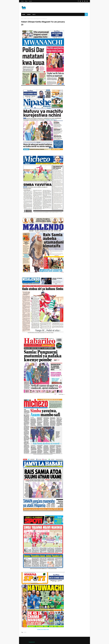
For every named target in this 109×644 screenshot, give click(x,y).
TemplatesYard (32, 642)
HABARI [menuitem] (29, 14)
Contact (30, 1)
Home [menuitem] (24, 14)
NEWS (25, 19)
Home (22, 1)
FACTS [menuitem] (34, 14)
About (26, 1)
